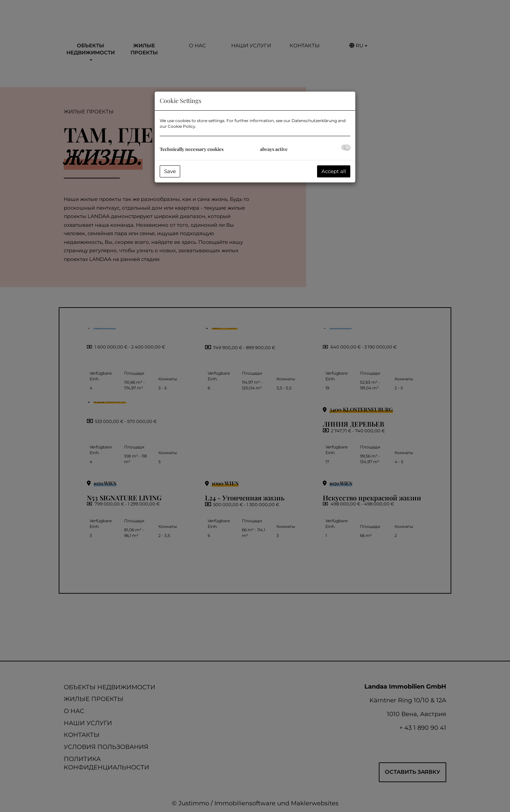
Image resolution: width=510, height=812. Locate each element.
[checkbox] (346, 147)
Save (170, 171)
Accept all (334, 171)
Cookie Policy (182, 126)
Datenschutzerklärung (314, 121)
